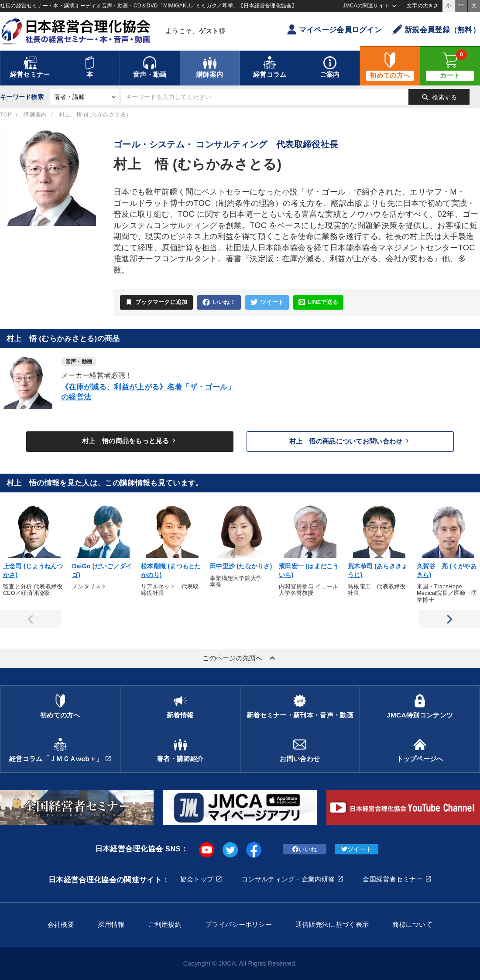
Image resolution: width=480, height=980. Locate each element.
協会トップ (197, 879)
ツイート (267, 302)
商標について (412, 924)
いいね (305, 849)
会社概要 (61, 924)
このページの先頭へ (240, 658)
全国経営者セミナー (393, 879)
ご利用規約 (165, 924)
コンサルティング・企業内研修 (288, 879)
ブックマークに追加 (156, 302)
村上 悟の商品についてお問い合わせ (350, 441)
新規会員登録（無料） (436, 29)
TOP (6, 115)
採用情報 (111, 924)
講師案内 (35, 115)
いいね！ (219, 302)
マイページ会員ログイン (334, 29)
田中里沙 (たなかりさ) (241, 566)
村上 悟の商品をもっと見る (130, 440)
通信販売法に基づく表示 (332, 924)
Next (449, 619)
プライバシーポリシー (238, 924)
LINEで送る (318, 302)
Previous (31, 619)
